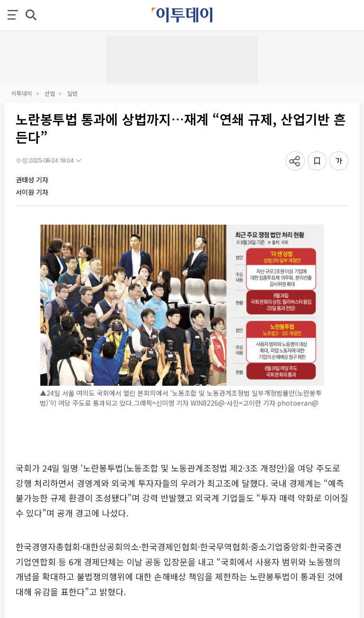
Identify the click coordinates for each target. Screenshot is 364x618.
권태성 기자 (32, 180)
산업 (50, 93)
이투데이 (22, 93)
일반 (73, 93)
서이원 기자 (32, 192)
